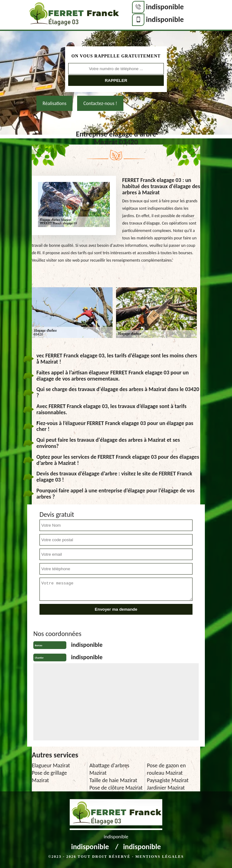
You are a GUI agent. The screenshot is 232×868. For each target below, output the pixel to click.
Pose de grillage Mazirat (49, 777)
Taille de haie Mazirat (113, 780)
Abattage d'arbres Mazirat (109, 769)
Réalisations (54, 103)
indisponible (165, 7)
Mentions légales (160, 857)
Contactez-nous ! (100, 103)
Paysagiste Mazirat (168, 780)
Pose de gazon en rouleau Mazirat (166, 769)
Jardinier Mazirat (166, 788)
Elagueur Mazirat (51, 765)
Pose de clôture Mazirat (116, 788)
